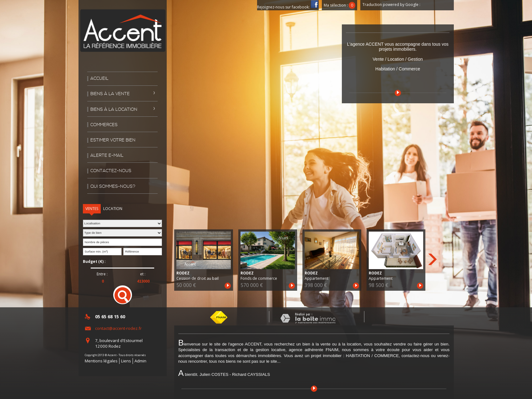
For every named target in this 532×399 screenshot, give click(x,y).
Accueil (99, 79)
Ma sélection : (340, 5)
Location (113, 209)
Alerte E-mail (107, 156)
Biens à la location (114, 110)
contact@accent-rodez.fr (118, 328)
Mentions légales (101, 361)
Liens (126, 361)
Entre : (102, 274)
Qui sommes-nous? (113, 187)
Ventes (92, 209)
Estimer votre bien (113, 140)
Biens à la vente (110, 94)
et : (143, 274)
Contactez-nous (111, 171)
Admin (140, 361)
